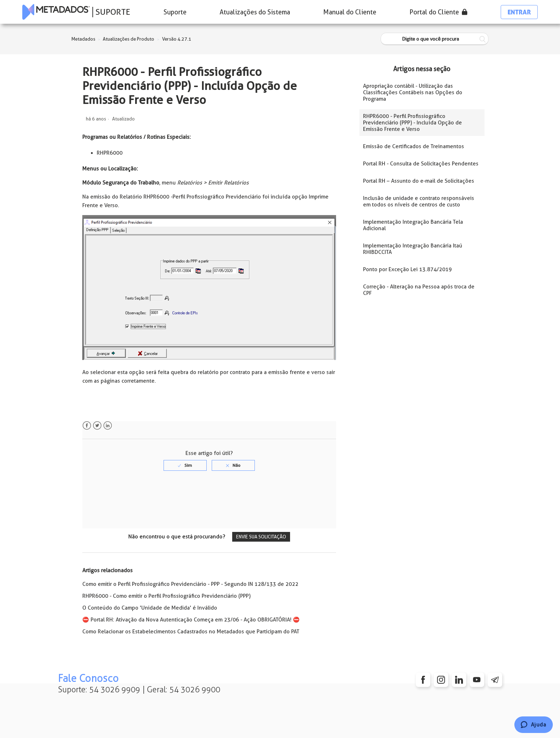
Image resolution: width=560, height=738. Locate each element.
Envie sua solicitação (261, 537)
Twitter (97, 426)
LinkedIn (108, 426)
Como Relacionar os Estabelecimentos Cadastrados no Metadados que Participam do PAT (191, 632)
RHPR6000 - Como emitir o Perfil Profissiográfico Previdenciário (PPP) (166, 596)
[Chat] (534, 725)
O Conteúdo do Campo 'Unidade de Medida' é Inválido (150, 608)
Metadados (83, 39)
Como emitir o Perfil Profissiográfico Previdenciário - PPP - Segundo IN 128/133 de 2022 (190, 584)
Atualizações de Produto (128, 39)
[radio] (185, 465)
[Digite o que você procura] (435, 39)
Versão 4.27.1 (177, 39)
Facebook (87, 426)
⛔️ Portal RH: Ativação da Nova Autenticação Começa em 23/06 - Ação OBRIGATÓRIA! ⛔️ (191, 620)
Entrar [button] (519, 12)
